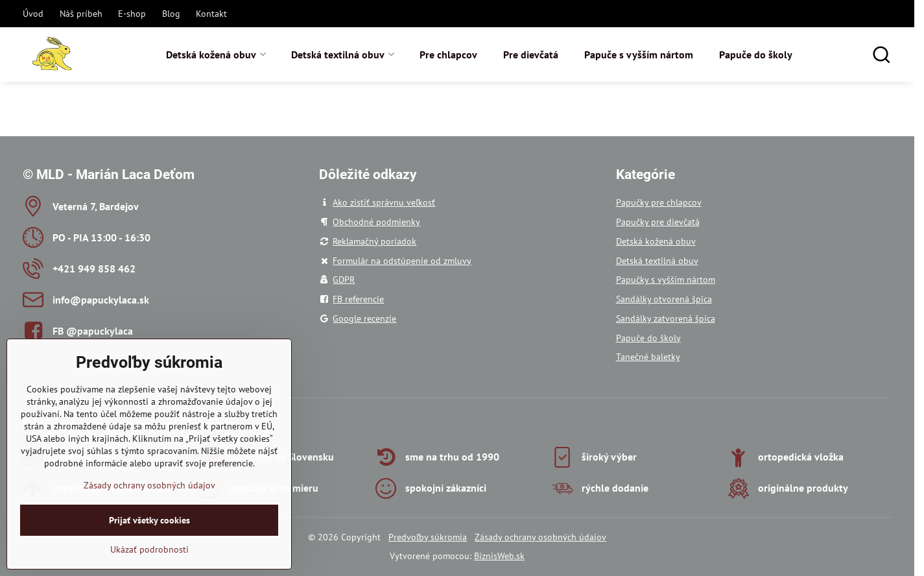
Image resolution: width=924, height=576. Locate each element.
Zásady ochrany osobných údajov (540, 537)
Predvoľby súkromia (428, 537)
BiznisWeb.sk (499, 556)
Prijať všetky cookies (149, 547)
